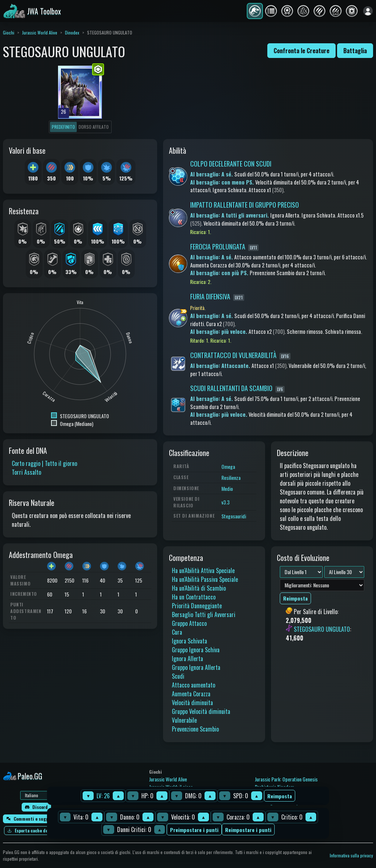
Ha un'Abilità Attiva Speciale (203, 570)
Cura (177, 632)
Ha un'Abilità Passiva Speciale (205, 579)
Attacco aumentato (194, 685)
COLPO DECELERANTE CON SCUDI (231, 164)
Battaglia (355, 51)
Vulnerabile (184, 720)
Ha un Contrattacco (194, 597)
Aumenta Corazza (191, 694)
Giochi (9, 32)
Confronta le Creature (301, 51)
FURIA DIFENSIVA (210, 296)
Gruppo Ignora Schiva (196, 650)
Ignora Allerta (187, 659)
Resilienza (231, 477)
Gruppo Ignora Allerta (196, 667)
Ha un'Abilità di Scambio (199, 588)
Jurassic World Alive (40, 32)
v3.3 (225, 502)
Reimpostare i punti (248, 830)
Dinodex (72, 32)
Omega (228, 466)
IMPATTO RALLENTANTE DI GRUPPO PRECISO (245, 205)
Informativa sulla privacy (351, 855)
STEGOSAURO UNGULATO (322, 629)
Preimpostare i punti (194, 830)
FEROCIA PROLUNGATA (218, 247)
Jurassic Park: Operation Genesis (286, 779)
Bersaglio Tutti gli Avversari (204, 614)
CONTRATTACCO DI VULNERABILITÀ (233, 355)
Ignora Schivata (189, 641)
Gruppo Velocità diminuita (201, 711)
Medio (227, 488)
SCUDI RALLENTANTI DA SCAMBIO (231, 388)
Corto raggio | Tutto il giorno (44, 463)
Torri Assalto (26, 472)
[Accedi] (368, 11)
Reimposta (280, 796)
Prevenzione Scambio (195, 729)
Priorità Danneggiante (197, 606)
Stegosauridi (234, 516)
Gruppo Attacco (189, 623)
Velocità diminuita (192, 703)
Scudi (178, 676)
